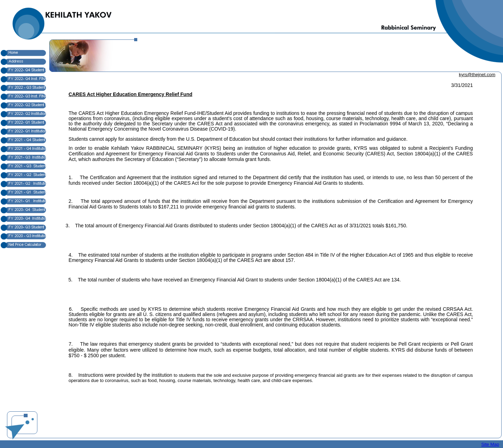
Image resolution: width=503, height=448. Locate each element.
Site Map (490, 444)
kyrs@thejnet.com (477, 75)
